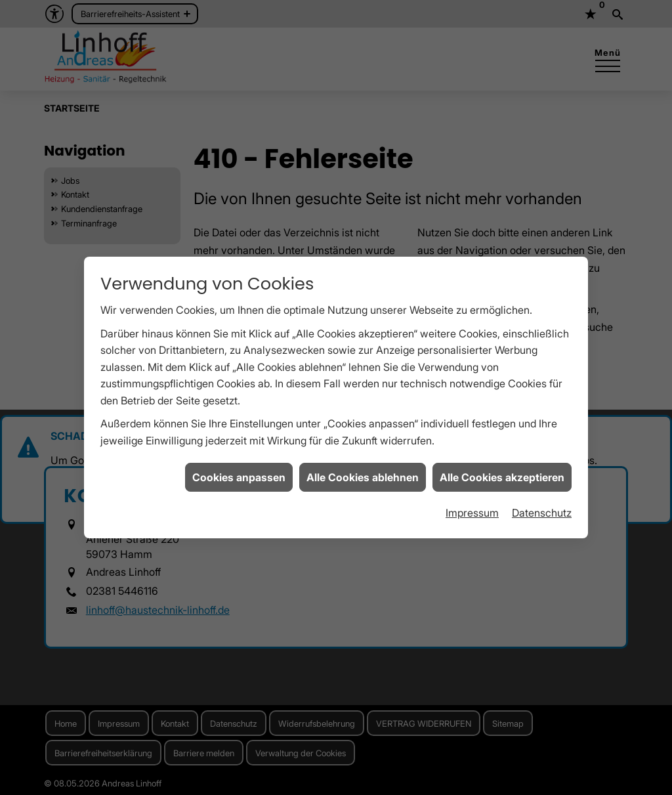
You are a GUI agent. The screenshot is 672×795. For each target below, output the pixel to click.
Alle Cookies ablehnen (363, 473)
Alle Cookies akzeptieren (502, 473)
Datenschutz (542, 509)
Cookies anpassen (239, 473)
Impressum (472, 509)
